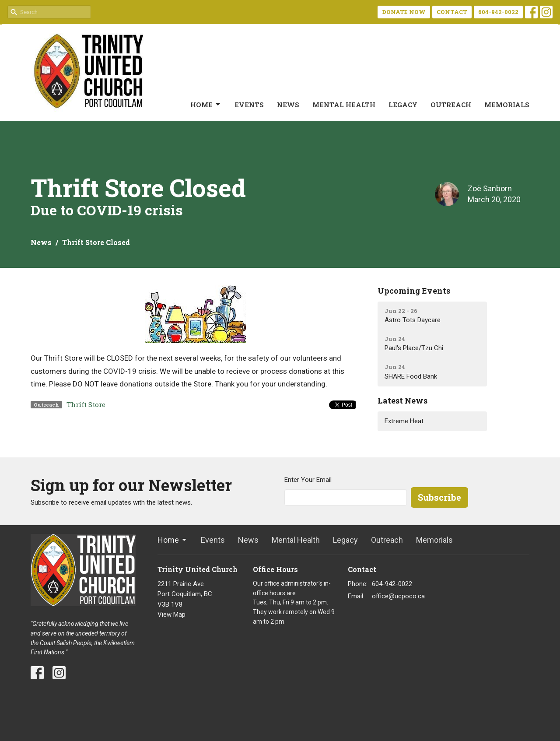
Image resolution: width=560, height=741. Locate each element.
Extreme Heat (404, 421)
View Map (171, 615)
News (288, 105)
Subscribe (439, 497)
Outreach (451, 105)
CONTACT (452, 12)
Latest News (402, 400)
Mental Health (344, 105)
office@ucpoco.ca (398, 596)
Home (206, 105)
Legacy (403, 105)
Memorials (507, 105)
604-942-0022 (498, 12)
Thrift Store (86, 404)
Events (249, 105)
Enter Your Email (308, 480)
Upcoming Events (414, 291)
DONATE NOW (404, 12)
